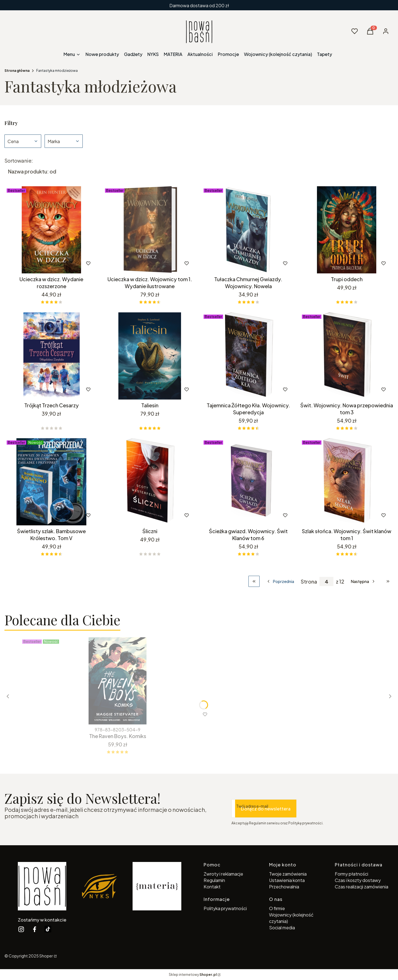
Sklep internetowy (193, 975)
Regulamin (214, 880)
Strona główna (17, 71)
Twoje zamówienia (288, 874)
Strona (309, 581)
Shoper (46, 956)
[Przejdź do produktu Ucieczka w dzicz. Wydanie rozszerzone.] (51, 230)
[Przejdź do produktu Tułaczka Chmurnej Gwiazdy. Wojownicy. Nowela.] (248, 230)
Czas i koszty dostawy (358, 880)
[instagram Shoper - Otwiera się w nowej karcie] (21, 929)
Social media (282, 928)
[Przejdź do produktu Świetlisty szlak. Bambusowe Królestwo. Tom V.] (51, 482)
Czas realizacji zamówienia (362, 887)
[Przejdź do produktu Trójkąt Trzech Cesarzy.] (51, 356)
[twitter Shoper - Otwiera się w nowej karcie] (48, 929)
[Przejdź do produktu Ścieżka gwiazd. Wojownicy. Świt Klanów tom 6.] (248, 482)
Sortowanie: (19, 161)
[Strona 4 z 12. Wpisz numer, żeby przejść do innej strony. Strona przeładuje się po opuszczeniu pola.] (326, 581)
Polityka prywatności (225, 908)
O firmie (277, 908)
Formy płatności (351, 874)
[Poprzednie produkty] (280, 581)
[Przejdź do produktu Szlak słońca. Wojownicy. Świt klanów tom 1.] (347, 482)
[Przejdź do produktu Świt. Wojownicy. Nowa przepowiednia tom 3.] (347, 356)
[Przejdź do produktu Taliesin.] (150, 356)
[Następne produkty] (363, 581)
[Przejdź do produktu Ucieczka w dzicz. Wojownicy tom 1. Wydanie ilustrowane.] (150, 230)
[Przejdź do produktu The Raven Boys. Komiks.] (118, 681)
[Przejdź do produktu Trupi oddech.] (347, 230)
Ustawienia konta (287, 880)
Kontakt (212, 887)
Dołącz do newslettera (266, 808)
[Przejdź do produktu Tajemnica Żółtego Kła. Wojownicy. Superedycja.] (248, 356)
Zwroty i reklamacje (223, 874)
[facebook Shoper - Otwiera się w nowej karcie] (35, 929)
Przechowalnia (284, 887)
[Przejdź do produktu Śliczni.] (150, 482)
